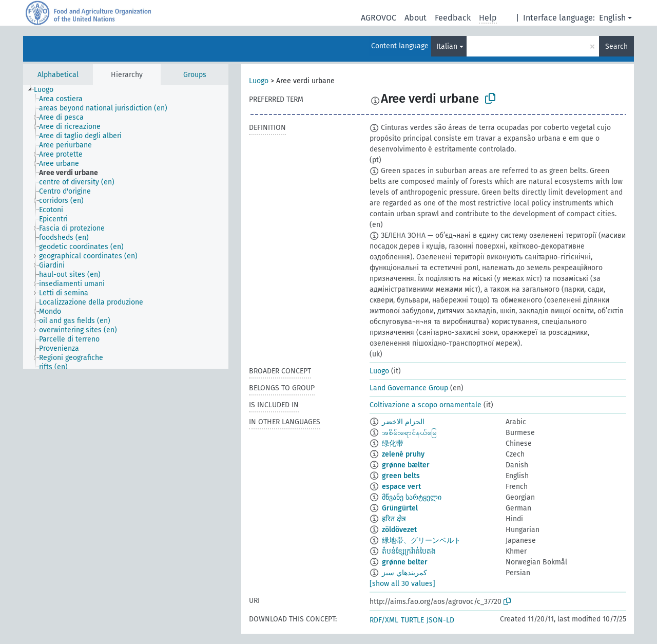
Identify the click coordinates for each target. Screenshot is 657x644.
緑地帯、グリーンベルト (421, 541)
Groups (195, 75)
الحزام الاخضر (403, 422)
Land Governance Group (409, 388)
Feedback (453, 18)
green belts (401, 476)
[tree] (126, 227)
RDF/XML (384, 620)
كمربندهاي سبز (404, 573)
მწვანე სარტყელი (412, 497)
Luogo (259, 81)
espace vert (401, 487)
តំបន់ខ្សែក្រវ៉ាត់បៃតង (409, 551)
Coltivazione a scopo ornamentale (426, 405)
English (612, 18)
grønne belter (405, 562)
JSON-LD (440, 620)
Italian (447, 46)
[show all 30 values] (402, 584)
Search (616, 46)
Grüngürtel (400, 508)
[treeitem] (48, 90)
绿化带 (393, 443)
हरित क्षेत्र (394, 519)
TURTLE (412, 620)
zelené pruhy (403, 454)
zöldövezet (399, 530)
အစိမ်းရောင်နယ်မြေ (409, 433)
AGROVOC (379, 18)
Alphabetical (58, 75)
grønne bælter (406, 465)
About (416, 18)
